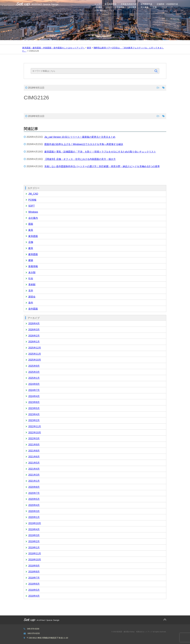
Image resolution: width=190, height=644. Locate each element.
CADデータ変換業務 (115, 7)
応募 (155, 7)
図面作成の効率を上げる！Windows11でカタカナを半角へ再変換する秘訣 (84, 144)
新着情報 (33, 266)
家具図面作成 (110, 4)
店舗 (31, 242)
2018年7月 (34, 578)
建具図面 (33, 254)
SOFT (32, 206)
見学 (31, 291)
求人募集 (145, 7)
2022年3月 (34, 438)
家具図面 (33, 236)
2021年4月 (34, 469)
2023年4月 (34, 414)
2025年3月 (34, 372)
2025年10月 (35, 360)
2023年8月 (34, 402)
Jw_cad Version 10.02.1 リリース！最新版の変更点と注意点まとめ (80, 137)
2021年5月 (34, 463)
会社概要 (132, 7)
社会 (31, 278)
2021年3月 (34, 475)
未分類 (32, 272)
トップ (97, 4)
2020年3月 (34, 511)
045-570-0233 (34, 633)
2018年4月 (34, 596)
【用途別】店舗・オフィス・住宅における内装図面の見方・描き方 (80, 159)
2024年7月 (34, 390)
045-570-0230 (33, 629)
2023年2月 (34, 420)
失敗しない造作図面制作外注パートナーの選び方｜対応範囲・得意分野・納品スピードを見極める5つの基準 (102, 166)
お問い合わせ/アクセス (104, 10)
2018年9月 (34, 566)
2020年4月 (34, 505)
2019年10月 (35, 523)
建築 (31, 260)
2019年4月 (34, 529)
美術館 (32, 285)
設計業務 (98, 7)
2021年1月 (34, 481)
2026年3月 (34, 330)
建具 (31, 248)
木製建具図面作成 (128, 4)
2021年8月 (34, 451)
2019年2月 (34, 541)
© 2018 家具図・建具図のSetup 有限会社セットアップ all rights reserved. (139, 632)
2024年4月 (34, 396)
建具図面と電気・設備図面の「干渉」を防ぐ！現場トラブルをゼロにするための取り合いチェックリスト (100, 152)
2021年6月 (34, 457)
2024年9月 (34, 384)
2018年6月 (34, 584)
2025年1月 (34, 378)
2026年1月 (34, 342)
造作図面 (33, 309)
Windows (33, 212)
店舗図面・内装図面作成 (167, 4)
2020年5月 (34, 499)
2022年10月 (35, 433)
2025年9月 (34, 366)
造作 (31, 303)
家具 (31, 230)
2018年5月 (34, 590)
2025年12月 (35, 348)
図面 (31, 224)
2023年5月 (34, 408)
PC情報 (32, 200)
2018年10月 (35, 560)
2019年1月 (34, 548)
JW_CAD (33, 194)
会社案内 (33, 218)
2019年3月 (34, 535)
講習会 (32, 297)
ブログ (164, 7)
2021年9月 (34, 445)
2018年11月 (35, 553)
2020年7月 (34, 493)
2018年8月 (34, 572)
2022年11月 (35, 426)
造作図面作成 (146, 4)
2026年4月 (34, 323)
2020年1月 (34, 517)
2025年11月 (35, 354)
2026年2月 (34, 336)
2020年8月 (34, 487)
